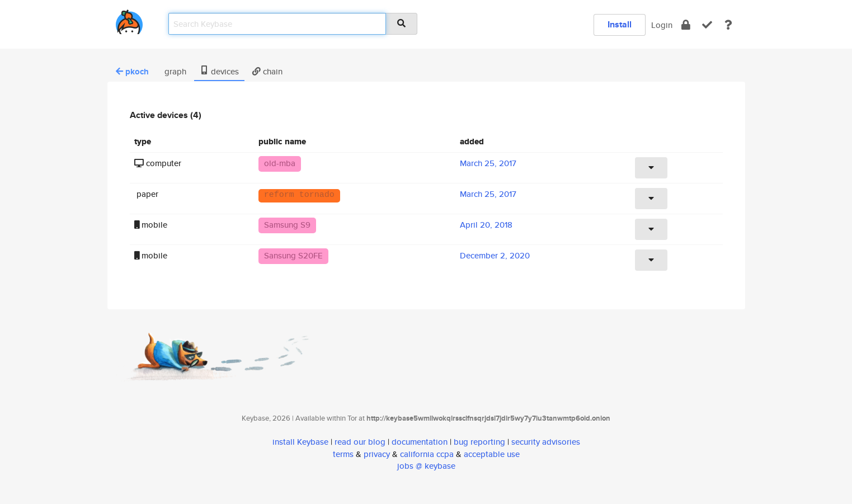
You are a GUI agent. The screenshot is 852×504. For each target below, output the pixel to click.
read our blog (360, 442)
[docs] (728, 25)
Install (620, 24)
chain (267, 71)
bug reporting (479, 442)
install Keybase (300, 442)
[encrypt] (686, 25)
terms (343, 454)
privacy (377, 454)
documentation (420, 442)
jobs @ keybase (426, 466)
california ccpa (427, 454)
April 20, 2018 (486, 225)
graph (174, 71)
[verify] (707, 25)
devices (219, 71)
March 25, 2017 (488, 163)
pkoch (132, 72)
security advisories (546, 442)
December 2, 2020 (495, 255)
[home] (129, 20)
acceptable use (492, 454)
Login (662, 25)
